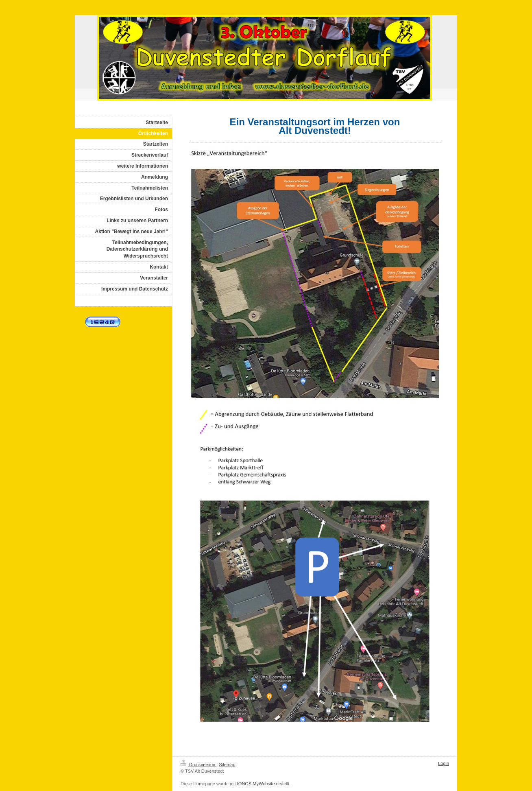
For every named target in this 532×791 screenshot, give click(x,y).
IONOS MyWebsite (256, 784)
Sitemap (227, 765)
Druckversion (198, 765)
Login (444, 763)
